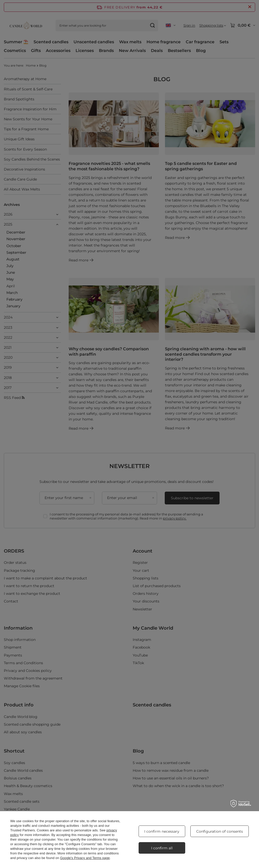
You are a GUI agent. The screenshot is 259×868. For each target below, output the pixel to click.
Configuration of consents (220, 831)
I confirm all (162, 848)
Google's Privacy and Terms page (85, 858)
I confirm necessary (162, 831)
